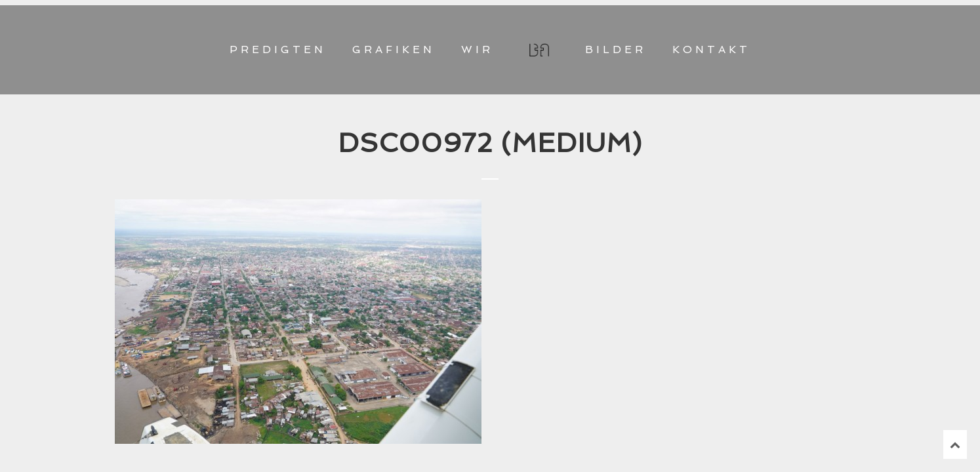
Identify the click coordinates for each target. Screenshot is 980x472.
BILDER (616, 49)
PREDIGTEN (278, 49)
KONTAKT (711, 49)
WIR (477, 49)
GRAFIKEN (394, 49)
